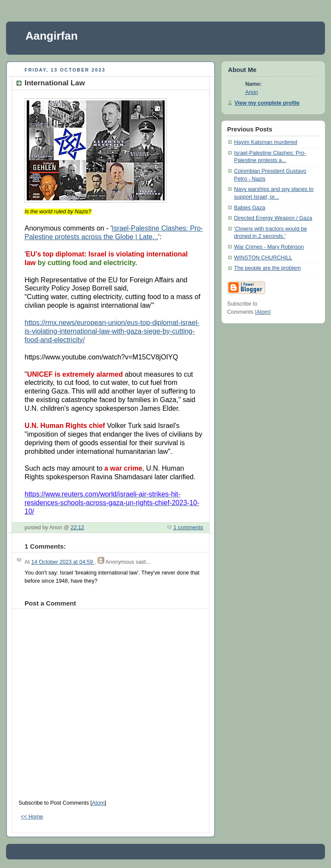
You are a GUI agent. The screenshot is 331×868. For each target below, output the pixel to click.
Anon (251, 92)
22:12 (78, 528)
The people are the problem (267, 268)
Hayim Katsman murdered (265, 142)
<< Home (32, 817)
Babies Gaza (250, 208)
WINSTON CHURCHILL (263, 258)
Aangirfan (52, 36)
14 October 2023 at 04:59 (63, 562)
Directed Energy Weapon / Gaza (273, 218)
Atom (98, 803)
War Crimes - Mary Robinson (269, 247)
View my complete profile (267, 103)
